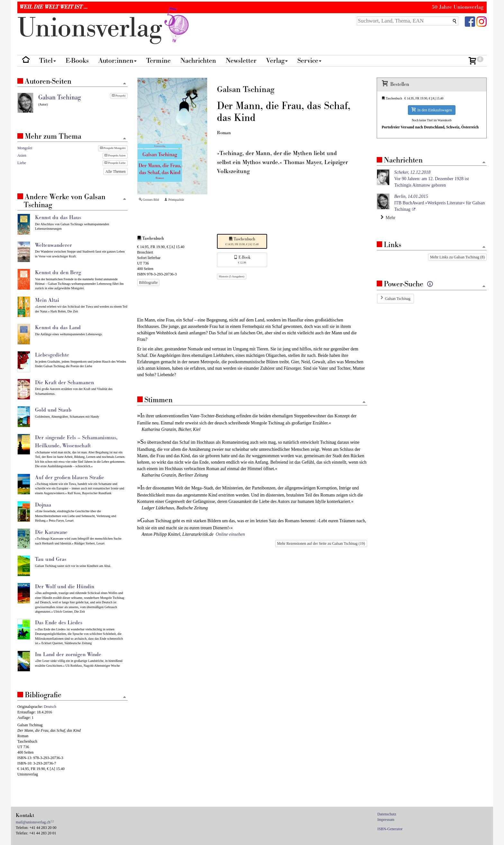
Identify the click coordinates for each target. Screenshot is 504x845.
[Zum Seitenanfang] (364, 402)
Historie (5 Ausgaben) (232, 276)
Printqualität (174, 200)
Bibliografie (148, 283)
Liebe (22, 163)
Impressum (386, 820)
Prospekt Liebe (115, 163)
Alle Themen (116, 172)
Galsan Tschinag (398, 299)
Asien (22, 155)
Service (309, 61)
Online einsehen (230, 534)
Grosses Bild (149, 200)
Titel (48, 61)
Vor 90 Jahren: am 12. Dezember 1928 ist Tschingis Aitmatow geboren (432, 179)
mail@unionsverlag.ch (33, 822)
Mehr (388, 218)
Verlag (277, 61)
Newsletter (241, 61)
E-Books (77, 61)
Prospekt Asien (115, 155)
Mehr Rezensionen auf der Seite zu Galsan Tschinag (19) (321, 543)
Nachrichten (198, 61)
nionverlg (104, 28)
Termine (158, 61)
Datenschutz (387, 814)
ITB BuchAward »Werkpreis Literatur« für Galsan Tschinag (440, 203)
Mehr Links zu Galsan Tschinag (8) (457, 257)
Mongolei (25, 148)
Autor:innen (117, 61)
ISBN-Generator (390, 829)
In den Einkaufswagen (432, 110)
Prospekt (119, 96)
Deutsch (50, 707)
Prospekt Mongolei (113, 148)
